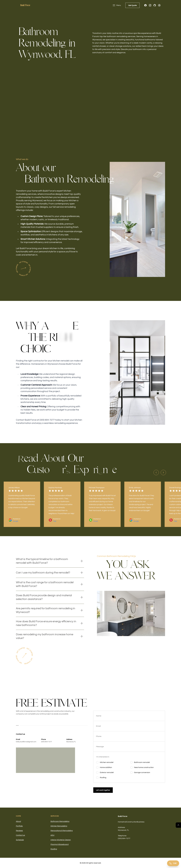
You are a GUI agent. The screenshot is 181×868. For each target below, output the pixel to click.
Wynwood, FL (71, 742)
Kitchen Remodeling (59, 826)
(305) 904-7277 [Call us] (124, 838)
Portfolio (19, 826)
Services (55, 816)
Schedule (20, 840)
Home (18, 816)
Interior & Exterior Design (61, 840)
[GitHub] (155, 5)
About (18, 821)
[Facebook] (145, 5)
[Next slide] (163, 473)
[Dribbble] (159, 5)
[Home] (25, 5)
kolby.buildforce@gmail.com (26, 742)
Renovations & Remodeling (62, 831)
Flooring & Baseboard (60, 844)
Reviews (19, 831)
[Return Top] (178, 825)
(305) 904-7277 (47, 742)
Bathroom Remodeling (60, 821)
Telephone (122, 836)
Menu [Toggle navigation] (117, 5)
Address (121, 827)
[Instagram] (150, 5)
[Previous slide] (156, 473)
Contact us (20, 835)
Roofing (54, 849)
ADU (52, 835)
